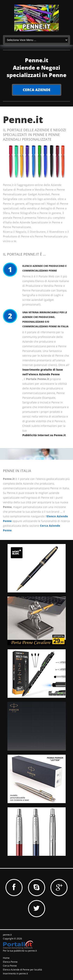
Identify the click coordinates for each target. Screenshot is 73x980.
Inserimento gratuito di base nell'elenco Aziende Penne (43, 372)
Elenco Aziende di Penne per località (22, 970)
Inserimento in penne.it (15, 973)
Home (6, 958)
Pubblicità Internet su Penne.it (44, 435)
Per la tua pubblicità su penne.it (20, 951)
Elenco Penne (10, 962)
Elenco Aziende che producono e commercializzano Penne (44, 268)
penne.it (7, 935)
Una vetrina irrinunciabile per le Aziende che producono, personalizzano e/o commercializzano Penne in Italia (45, 319)
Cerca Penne (10, 966)
